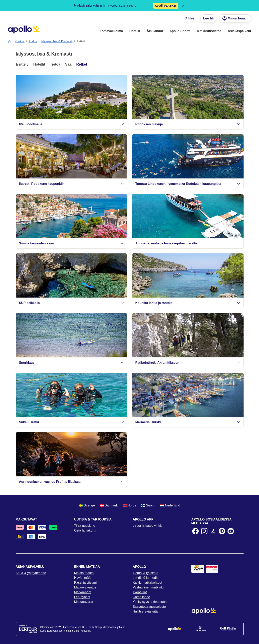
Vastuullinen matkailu (148, 587)
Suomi (148, 505)
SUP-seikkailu (71, 303)
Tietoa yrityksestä (146, 573)
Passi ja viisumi (86, 583)
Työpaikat (140, 592)
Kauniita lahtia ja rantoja (188, 303)
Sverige (87, 505)
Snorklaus (71, 363)
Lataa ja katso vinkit (147, 526)
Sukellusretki (71, 422)
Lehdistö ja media (146, 578)
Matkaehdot (83, 592)
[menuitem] (111, 31)
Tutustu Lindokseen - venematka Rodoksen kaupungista (188, 184)
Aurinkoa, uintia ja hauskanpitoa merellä (188, 243)
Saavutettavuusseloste (149, 607)
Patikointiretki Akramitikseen (188, 363)
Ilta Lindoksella (71, 124)
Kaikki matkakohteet (148, 583)
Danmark (109, 505)
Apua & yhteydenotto (31, 573)
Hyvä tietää (82, 578)
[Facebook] (195, 531)
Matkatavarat (84, 602)
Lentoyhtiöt (82, 597)
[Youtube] (231, 531)
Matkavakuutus (85, 587)
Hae (189, 18)
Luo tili (208, 18)
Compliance (141, 597)
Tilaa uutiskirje (85, 526)
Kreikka (20, 41)
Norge (129, 505)
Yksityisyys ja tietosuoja (150, 602)
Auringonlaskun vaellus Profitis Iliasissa (71, 482)
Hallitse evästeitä (145, 611)
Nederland (170, 505)
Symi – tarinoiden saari (71, 243)
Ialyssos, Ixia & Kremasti (57, 41)
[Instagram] (204, 531)
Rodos (33, 41)
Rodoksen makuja (188, 124)
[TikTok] (213, 531)
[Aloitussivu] (24, 29)
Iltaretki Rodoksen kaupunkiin (71, 184)
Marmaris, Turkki (188, 422)
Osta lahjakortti (85, 530)
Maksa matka (84, 573)
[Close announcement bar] (183, 6)
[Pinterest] (222, 531)
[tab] (23, 65)
